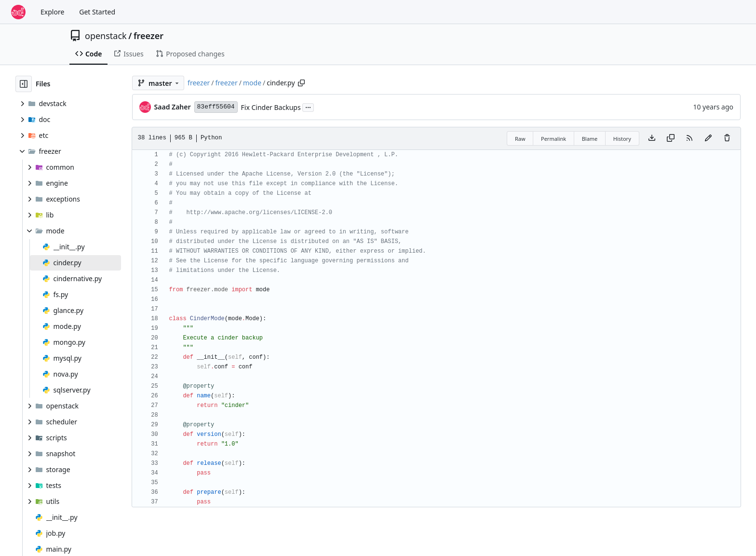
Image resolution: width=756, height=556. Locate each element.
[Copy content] (671, 138)
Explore (52, 12)
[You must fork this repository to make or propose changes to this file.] (708, 138)
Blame (590, 139)
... (308, 107)
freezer (148, 36)
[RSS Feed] (689, 138)
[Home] (18, 12)
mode (252, 83)
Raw (520, 139)
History (622, 139)
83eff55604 (216, 107)
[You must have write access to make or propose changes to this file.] (727, 138)
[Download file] (652, 138)
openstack (106, 36)
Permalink (553, 139)
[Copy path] (301, 83)
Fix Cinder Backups (271, 107)
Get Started (97, 12)
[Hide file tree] (24, 84)
